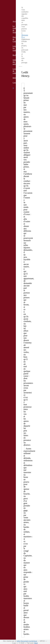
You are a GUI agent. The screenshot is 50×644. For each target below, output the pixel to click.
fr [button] (13, 88)
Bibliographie (18, 78)
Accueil (16, 21)
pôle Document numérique (27, 641)
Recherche (17, 55)
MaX (36, 643)
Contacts (16, 82)
